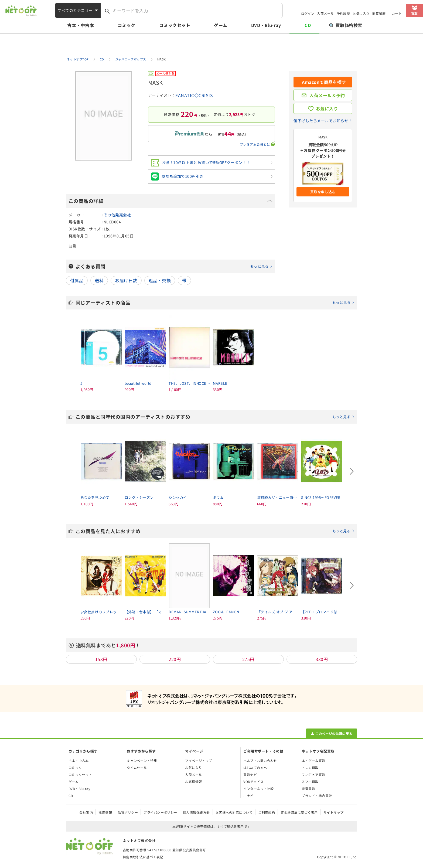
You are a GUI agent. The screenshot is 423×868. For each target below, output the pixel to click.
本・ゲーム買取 (313, 760)
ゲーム (221, 25)
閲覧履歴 (379, 13)
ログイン (308, 13)
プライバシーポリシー (160, 812)
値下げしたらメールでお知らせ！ (323, 121)
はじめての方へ (255, 767)
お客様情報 (193, 782)
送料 (99, 280)
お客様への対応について (234, 812)
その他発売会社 (117, 215)
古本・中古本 (81, 25)
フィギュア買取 (313, 775)
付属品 (77, 280)
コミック (127, 25)
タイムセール (137, 767)
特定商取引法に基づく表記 (143, 857)
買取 (415, 13)
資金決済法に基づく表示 (299, 812)
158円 (101, 659)
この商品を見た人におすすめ (215, 531)
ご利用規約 (267, 812)
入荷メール (325, 13)
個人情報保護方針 (196, 812)
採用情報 (105, 812)
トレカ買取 (310, 767)
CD (308, 25)
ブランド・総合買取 (317, 796)
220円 (175, 659)
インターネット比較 (258, 789)
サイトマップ (334, 812)
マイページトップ (199, 760)
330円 (322, 659)
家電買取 (308, 789)
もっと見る (259, 266)
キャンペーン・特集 (142, 760)
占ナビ (248, 796)
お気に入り (361, 13)
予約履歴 (343, 13)
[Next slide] (352, 471)
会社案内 (86, 812)
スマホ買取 (310, 782)
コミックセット (175, 25)
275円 (248, 659)
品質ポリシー (128, 812)
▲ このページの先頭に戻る (331, 733)
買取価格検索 (346, 25)
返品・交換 (160, 280)
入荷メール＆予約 (327, 95)
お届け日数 (126, 280)
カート (397, 13)
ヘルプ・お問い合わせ (260, 760)
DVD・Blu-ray (266, 25)
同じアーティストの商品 (215, 302)
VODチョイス (253, 782)
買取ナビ (250, 775)
